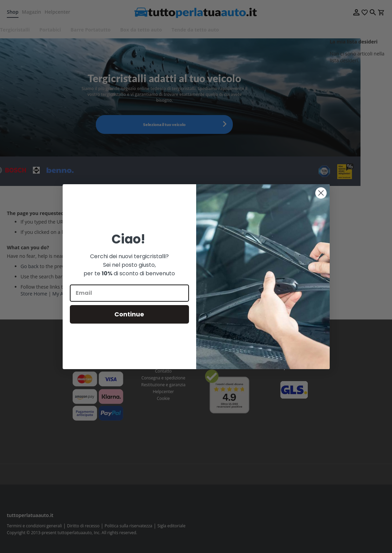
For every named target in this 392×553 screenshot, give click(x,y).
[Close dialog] (321, 193)
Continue (129, 314)
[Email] (129, 293)
